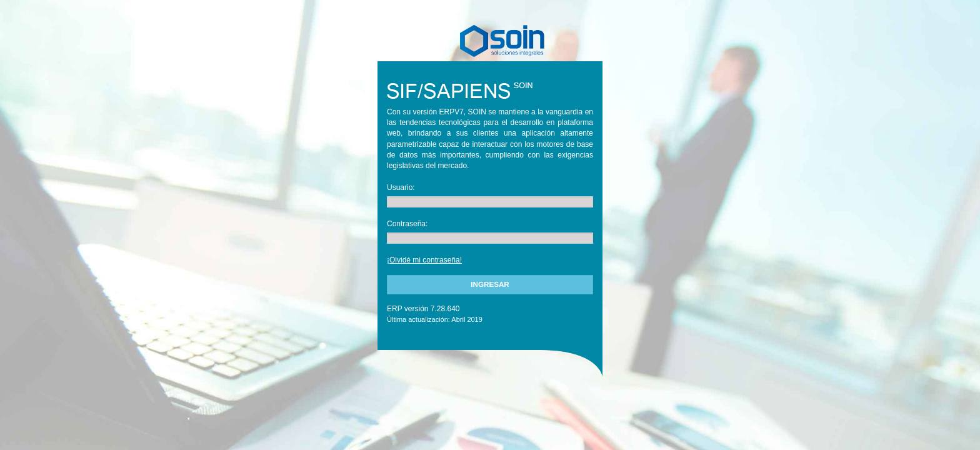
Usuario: (401, 187)
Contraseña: (407, 224)
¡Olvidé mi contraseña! (424, 260)
